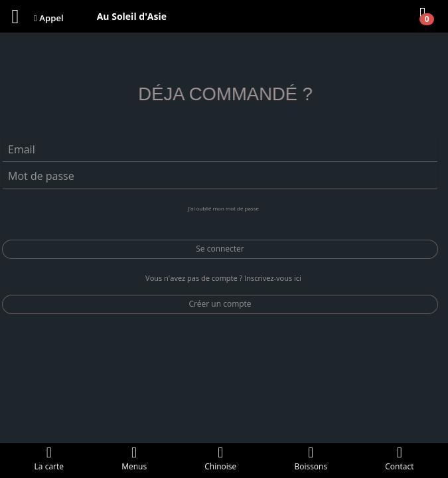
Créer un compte (220, 304)
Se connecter (220, 249)
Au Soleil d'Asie (132, 16)
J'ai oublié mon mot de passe (223, 208)
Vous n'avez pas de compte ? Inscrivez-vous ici (223, 278)
